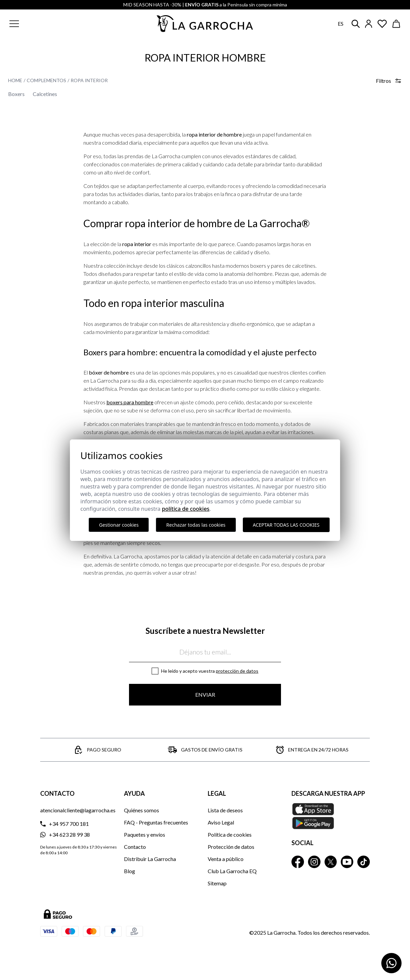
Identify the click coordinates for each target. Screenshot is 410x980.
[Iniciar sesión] (369, 24)
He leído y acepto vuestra (210, 671)
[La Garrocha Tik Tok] (364, 862)
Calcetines (45, 94)
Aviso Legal (221, 822)
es (341, 23)
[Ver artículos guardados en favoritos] (382, 24)
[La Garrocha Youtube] (347, 862)
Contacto (135, 847)
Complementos (46, 80)
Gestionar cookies (119, 525)
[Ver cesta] (396, 24)
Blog (130, 871)
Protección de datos (237, 671)
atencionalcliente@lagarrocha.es (78, 810)
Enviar (205, 695)
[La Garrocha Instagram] (314, 862)
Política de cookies (230, 834)
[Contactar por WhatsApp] (391, 963)
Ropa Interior (89, 80)
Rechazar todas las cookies (196, 525)
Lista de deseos (225, 810)
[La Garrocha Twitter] (331, 862)
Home (15, 80)
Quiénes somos (142, 810)
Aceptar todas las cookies (286, 525)
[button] (47, 24)
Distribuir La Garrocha (150, 859)
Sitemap (217, 883)
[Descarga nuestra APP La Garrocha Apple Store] (331, 816)
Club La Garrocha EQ (232, 871)
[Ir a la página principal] (205, 24)
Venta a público (226, 859)
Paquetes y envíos (145, 834)
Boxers (16, 94)
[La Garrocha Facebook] (298, 862)
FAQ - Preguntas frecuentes (156, 822)
